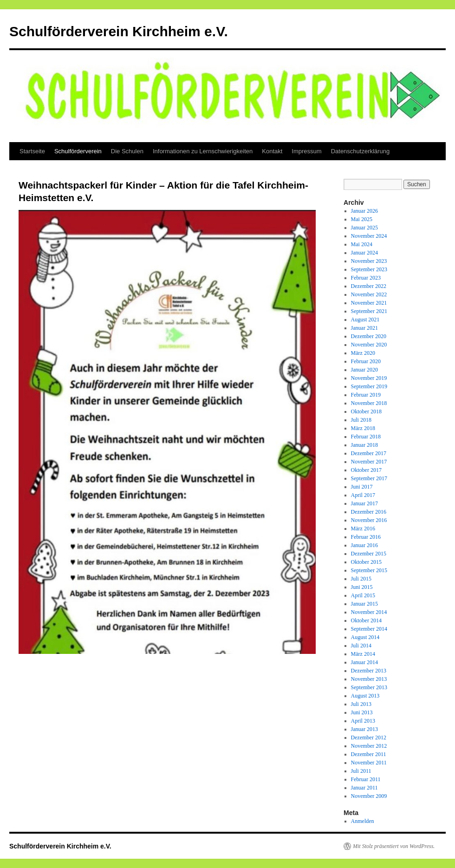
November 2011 (369, 763)
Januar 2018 (364, 445)
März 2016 (363, 529)
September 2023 (369, 269)
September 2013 (369, 687)
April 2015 (363, 595)
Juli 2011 (361, 771)
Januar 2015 (364, 604)
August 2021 (365, 320)
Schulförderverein (78, 151)
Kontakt (272, 151)
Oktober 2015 (366, 562)
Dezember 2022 (369, 286)
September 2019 (369, 386)
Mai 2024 (362, 244)
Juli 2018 (361, 420)
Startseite (32, 151)
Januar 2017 (364, 503)
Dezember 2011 (369, 754)
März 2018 (363, 428)
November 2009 (369, 796)
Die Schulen (127, 151)
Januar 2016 (364, 545)
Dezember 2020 (369, 336)
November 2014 (369, 612)
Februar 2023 (366, 278)
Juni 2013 (362, 712)
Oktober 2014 (366, 620)
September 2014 (369, 629)
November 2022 (369, 294)
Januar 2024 (364, 253)
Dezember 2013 (369, 671)
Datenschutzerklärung (360, 151)
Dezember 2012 (369, 737)
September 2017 (369, 478)
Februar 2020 (366, 361)
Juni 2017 (362, 487)
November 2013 (369, 679)
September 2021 (369, 311)
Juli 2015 (361, 579)
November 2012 (369, 746)
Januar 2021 (364, 328)
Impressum (306, 151)
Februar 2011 (366, 779)
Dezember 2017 (369, 453)
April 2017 (363, 495)
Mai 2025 (362, 219)
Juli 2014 (361, 646)
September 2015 (369, 570)
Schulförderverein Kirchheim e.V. (119, 31)
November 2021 (369, 303)
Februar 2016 (366, 537)
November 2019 (369, 378)
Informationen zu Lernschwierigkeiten (203, 151)
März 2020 (363, 353)
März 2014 (363, 654)
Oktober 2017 (366, 470)
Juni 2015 (362, 587)
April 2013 (363, 721)
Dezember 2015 (369, 554)
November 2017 (369, 462)
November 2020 (369, 345)
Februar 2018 (366, 437)
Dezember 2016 (369, 512)
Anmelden (363, 821)
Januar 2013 (364, 729)
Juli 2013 (361, 704)
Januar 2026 (364, 211)
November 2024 (369, 236)
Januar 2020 (364, 370)
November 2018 (369, 403)
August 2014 (365, 637)
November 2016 (369, 520)
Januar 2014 (364, 662)
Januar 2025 (364, 228)
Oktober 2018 (366, 411)
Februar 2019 (366, 395)
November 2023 (369, 261)
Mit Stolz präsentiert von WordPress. (394, 846)
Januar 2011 (364, 788)
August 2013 (365, 696)
